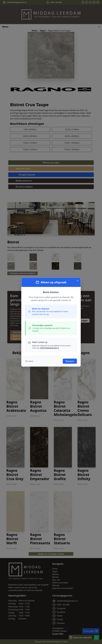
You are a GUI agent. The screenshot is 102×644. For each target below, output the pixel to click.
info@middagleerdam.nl (49, 348)
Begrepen (70, 361)
